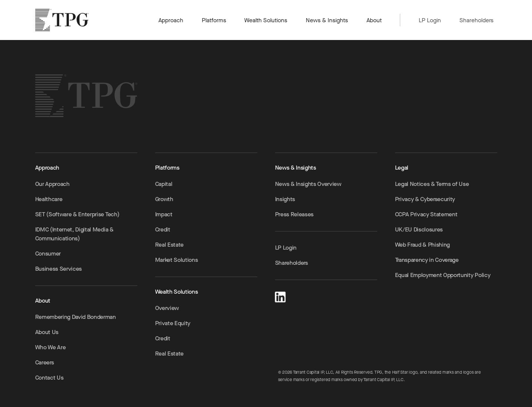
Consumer (48, 253)
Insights (285, 199)
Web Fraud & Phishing (423, 245)
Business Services (59, 269)
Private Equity (173, 323)
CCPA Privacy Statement (426, 214)
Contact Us (49, 378)
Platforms (214, 20)
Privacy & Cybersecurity (425, 199)
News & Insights (327, 20)
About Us (47, 332)
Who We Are (51, 347)
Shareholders (476, 20)
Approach (171, 20)
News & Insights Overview (308, 184)
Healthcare (49, 199)
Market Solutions (177, 260)
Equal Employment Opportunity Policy (443, 275)
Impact (164, 214)
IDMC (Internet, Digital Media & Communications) (74, 234)
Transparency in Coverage (427, 260)
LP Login (430, 20)
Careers (45, 362)
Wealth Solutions (266, 20)
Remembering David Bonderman (76, 317)
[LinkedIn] (280, 296)
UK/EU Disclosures (419, 229)
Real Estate (169, 245)
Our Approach (52, 184)
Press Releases (295, 214)
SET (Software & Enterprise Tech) (77, 214)
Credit (163, 229)
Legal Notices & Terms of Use (432, 184)
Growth (164, 199)
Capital (164, 184)
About (374, 20)
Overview (167, 308)
